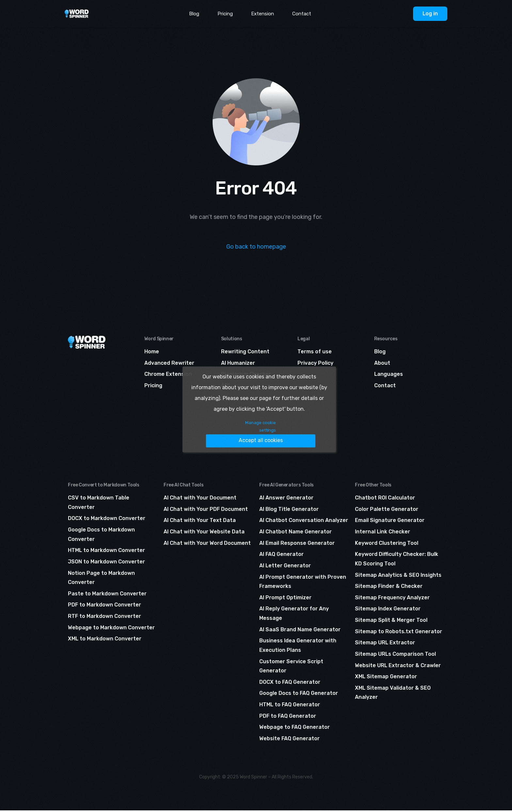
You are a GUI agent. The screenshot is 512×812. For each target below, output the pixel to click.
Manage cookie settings (209, 433)
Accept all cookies (275, 432)
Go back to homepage (256, 247)
